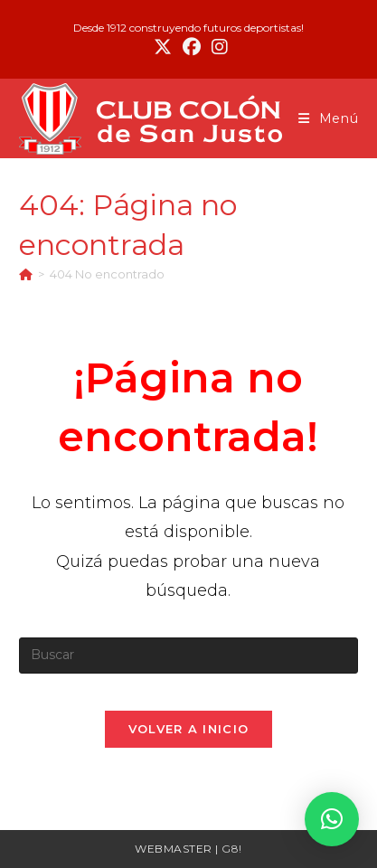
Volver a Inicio (189, 729)
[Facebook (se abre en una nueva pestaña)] (192, 47)
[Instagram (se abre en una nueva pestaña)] (217, 47)
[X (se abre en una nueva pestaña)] (163, 47)
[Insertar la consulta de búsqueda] (188, 656)
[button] (332, 819)
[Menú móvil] (329, 118)
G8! (232, 849)
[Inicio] (26, 274)
